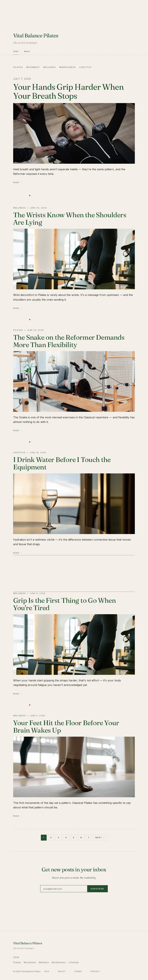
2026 (16, 957)
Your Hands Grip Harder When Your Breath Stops (68, 91)
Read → (18, 182)
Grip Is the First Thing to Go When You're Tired (64, 604)
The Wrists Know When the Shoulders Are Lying (70, 219)
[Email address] (64, 889)
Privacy (95, 971)
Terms (78, 971)
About (27, 51)
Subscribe (97, 889)
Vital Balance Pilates (36, 36)
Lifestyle (85, 67)
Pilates (18, 67)
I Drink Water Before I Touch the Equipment (62, 463)
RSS (47, 971)
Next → (100, 838)
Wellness (50, 67)
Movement (33, 67)
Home (16, 51)
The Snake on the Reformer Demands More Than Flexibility (69, 341)
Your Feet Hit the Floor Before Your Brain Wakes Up (66, 726)
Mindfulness (68, 67)
